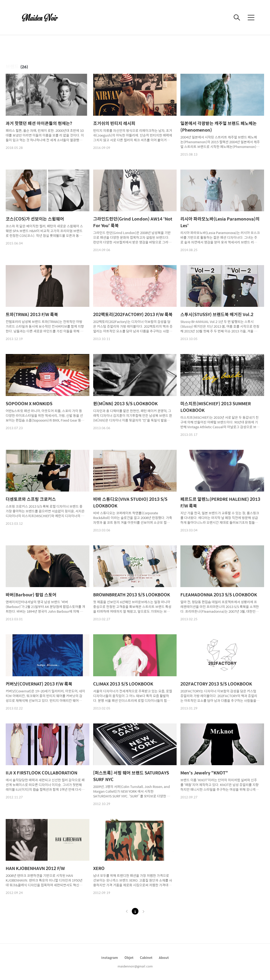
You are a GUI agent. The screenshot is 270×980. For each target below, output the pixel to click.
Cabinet (146, 957)
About (164, 957)
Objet (129, 957)
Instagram (110, 957)
